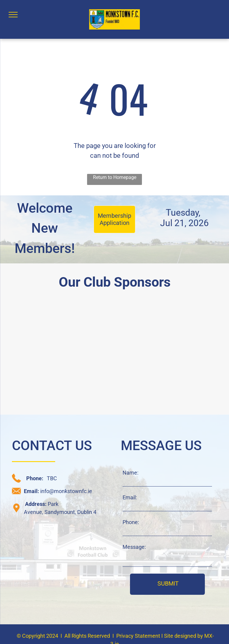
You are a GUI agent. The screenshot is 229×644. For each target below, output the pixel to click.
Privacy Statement (138, 636)
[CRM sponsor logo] (171, 329)
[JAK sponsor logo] (171, 381)
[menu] (13, 15)
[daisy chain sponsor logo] (58, 329)
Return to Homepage (115, 177)
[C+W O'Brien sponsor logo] (58, 381)
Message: (134, 547)
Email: (130, 497)
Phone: (131, 522)
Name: (130, 473)
